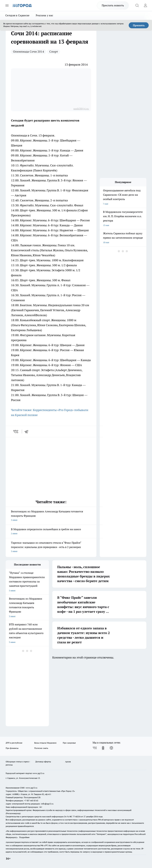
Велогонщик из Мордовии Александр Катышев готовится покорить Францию (51, 516)
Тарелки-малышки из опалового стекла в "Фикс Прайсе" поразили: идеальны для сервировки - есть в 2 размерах (51, 547)
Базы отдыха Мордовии (45, 743)
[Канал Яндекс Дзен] (111, 748)
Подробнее (24, 837)
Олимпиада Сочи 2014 (29, 52)
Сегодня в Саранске (17, 15)
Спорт (54, 52)
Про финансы (12, 748)
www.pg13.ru (38, 773)
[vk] (16, 432)
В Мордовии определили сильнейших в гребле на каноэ (51, 532)
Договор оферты (43, 762)
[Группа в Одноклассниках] (103, 748)
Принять (139, 25)
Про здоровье (69, 743)
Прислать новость (113, 5)
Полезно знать (41, 748)
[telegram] (27, 432)
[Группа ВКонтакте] (95, 748)
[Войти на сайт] (145, 5)
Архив (68, 762)
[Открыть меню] (7, 5)
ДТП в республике (14, 743)
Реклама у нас (44, 15)
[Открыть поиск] (137, 5)
